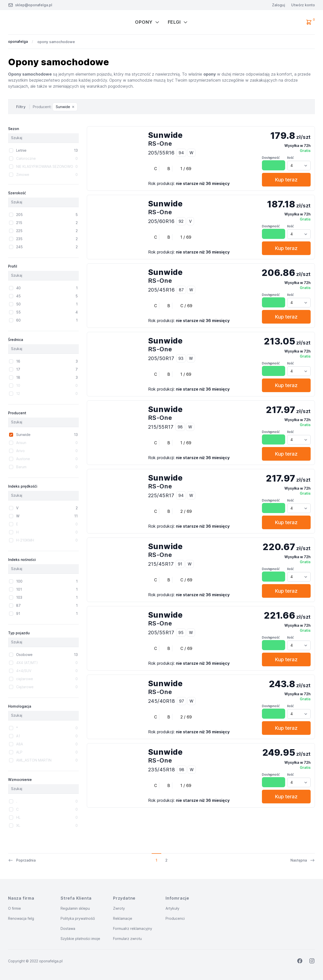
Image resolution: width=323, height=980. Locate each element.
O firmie (15, 908)
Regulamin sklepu (75, 908)
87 (181, 290)
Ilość (290, 158)
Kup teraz (286, 180)
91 (180, 564)
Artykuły (172, 908)
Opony (147, 22)
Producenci (175, 918)
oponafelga (18, 41)
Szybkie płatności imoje (80, 939)
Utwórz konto (303, 5)
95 (181, 633)
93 (181, 358)
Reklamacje (123, 918)
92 (181, 221)
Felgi (178, 22)
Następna (303, 860)
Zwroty (119, 908)
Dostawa (68, 928)
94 (181, 153)
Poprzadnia (22, 860)
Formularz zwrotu (127, 939)
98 (180, 427)
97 (182, 701)
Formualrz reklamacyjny (133, 928)
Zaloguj (279, 5)
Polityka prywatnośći (78, 918)
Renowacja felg (21, 918)
